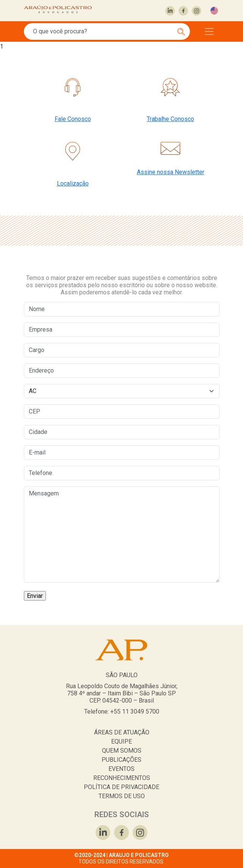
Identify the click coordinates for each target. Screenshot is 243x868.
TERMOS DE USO (122, 796)
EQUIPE (121, 741)
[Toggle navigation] (209, 31)
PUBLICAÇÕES (121, 760)
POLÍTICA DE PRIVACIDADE (121, 787)
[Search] (103, 31)
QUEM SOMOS (122, 751)
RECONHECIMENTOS (122, 778)
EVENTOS (121, 769)
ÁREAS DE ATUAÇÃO (122, 732)
